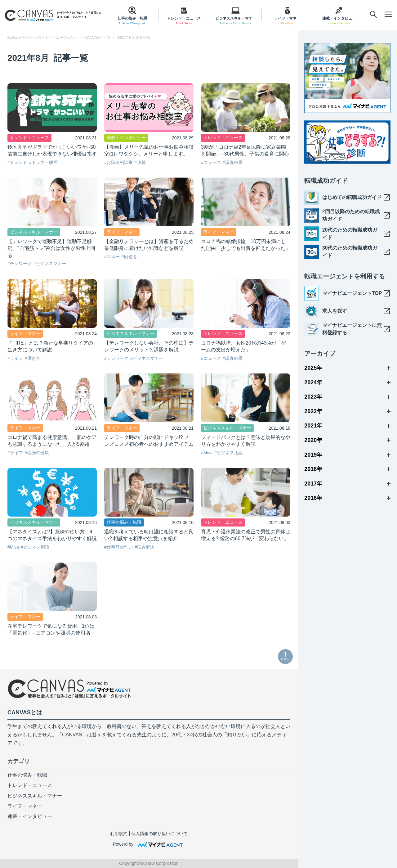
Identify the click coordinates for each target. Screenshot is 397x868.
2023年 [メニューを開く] (313, 397)
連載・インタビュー (30, 816)
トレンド (19, 162)
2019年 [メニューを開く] (313, 455)
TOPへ (285, 659)
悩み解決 (146, 547)
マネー (113, 257)
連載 (141, 162)
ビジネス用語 (230, 453)
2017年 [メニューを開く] (313, 484)
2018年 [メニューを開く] (313, 469)
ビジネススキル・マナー (35, 796)
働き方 (34, 358)
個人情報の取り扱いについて (159, 834)
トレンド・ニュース (30, 785)
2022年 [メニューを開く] (313, 411)
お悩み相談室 (120, 162)
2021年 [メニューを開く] (313, 426)
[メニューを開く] (373, 14)
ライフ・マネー (25, 806)
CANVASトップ (97, 38)
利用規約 (119, 834)
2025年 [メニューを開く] (313, 368)
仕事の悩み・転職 (27, 775)
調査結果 (234, 162)
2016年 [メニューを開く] (313, 498)
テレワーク (21, 264)
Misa (208, 453)
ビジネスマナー (51, 264)
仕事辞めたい (120, 547)
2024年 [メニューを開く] (313, 382)
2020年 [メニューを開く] (313, 440)
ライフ (16, 358)
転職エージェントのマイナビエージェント (43, 38)
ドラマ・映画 (45, 162)
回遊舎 (131, 257)
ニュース (212, 162)
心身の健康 (38, 453)
